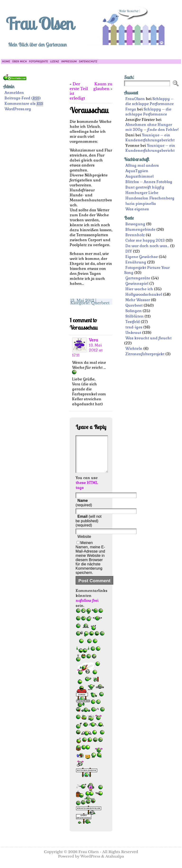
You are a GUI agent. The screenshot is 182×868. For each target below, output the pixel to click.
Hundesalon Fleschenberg (150, 198)
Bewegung (135, 224)
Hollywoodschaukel (144, 294)
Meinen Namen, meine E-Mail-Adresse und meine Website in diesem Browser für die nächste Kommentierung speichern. (90, 565)
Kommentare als (24, 104)
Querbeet (100, 303)
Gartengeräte (138, 278)
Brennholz (135, 235)
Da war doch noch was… (147, 246)
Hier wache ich (139, 289)
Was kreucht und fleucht (148, 338)
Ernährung (136, 262)
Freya (131, 109)
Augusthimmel (139, 176)
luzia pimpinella (141, 204)
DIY (129, 251)
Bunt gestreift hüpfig (145, 187)
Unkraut (133, 333)
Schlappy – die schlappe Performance (150, 101)
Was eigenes (137, 209)
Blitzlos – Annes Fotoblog (149, 182)
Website (84, 544)
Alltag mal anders (142, 165)
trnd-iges (134, 327)
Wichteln (134, 349)
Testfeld (133, 322)
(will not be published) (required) (89, 528)
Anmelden (14, 93)
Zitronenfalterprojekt (145, 354)
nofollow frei (87, 608)
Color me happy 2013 (145, 240)
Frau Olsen (40, 23)
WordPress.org (18, 109)
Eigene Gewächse (142, 257)
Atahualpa (115, 863)
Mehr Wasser (138, 300)
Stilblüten (134, 316)
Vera (93, 340)
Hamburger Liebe (142, 193)
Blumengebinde (140, 229)
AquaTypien (137, 171)
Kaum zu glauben (103, 86)
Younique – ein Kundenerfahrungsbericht (150, 138)
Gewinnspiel (137, 284)
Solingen (134, 311)
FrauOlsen (135, 99)
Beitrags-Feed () (23, 98)
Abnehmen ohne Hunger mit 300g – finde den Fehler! (152, 127)
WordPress (90, 863)
